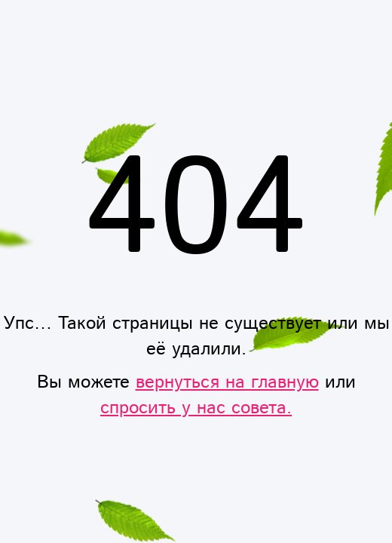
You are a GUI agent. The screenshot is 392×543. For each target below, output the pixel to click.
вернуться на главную (227, 382)
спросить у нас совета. (196, 408)
